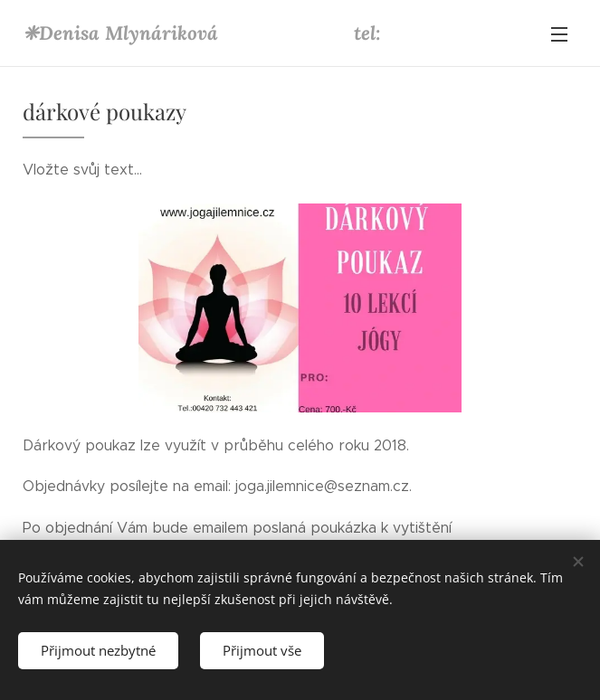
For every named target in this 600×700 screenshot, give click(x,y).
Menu (559, 34)
